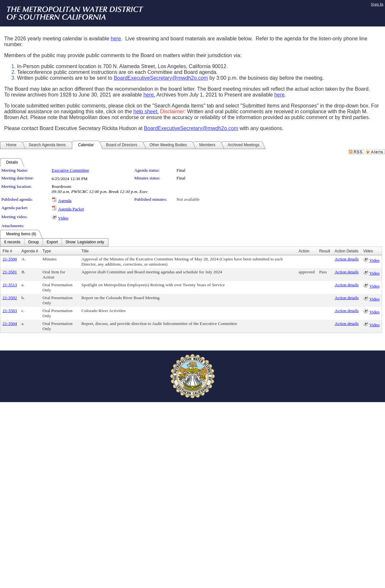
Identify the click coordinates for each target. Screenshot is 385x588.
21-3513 (10, 285)
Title (85, 251)
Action (304, 251)
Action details (347, 259)
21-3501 (10, 272)
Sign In (377, 4)
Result (325, 251)
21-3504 (10, 324)
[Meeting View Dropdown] (85, 242)
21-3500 (10, 259)
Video (63, 218)
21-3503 (10, 311)
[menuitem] (12, 242)
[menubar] (54, 242)
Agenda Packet (71, 209)
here (116, 39)
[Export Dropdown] (52, 242)
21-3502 (10, 298)
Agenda (65, 201)
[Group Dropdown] (33, 242)
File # (7, 251)
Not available (188, 199)
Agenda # (30, 251)
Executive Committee (70, 170)
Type (47, 251)
